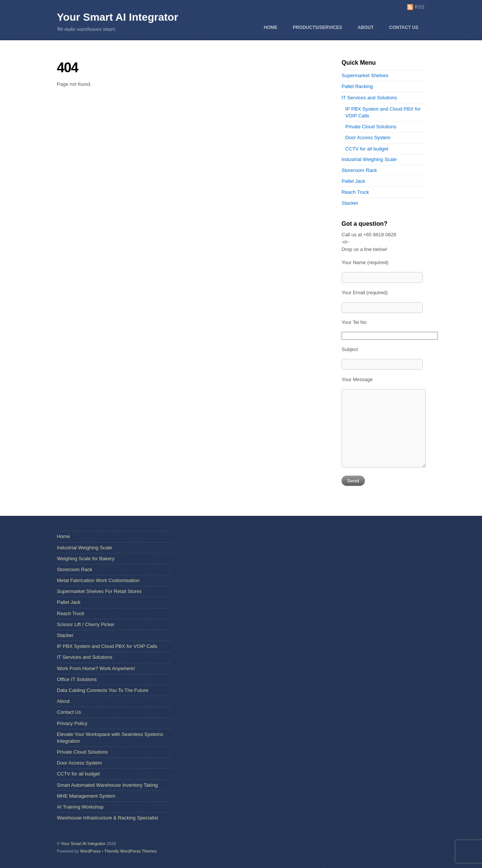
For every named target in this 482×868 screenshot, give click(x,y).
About (366, 27)
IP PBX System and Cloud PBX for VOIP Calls (107, 646)
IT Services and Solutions (369, 98)
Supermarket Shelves (365, 75)
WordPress (90, 851)
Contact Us (404, 27)
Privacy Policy (72, 723)
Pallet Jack (353, 181)
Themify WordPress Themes (131, 851)
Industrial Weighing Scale (369, 159)
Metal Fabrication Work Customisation (98, 580)
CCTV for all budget (367, 149)
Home (270, 27)
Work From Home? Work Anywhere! (96, 668)
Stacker (350, 203)
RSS (420, 7)
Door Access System (368, 138)
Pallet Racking (357, 86)
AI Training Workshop (80, 807)
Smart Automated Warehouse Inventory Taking (107, 785)
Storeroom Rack (359, 170)
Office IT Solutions (77, 679)
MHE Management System (86, 796)
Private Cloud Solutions (371, 127)
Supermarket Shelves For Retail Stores (99, 591)
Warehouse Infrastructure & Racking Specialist (107, 818)
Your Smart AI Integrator (117, 17)
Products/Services (317, 27)
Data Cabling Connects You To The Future (103, 690)
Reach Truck (355, 192)
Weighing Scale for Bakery (86, 559)
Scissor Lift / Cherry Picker (86, 624)
